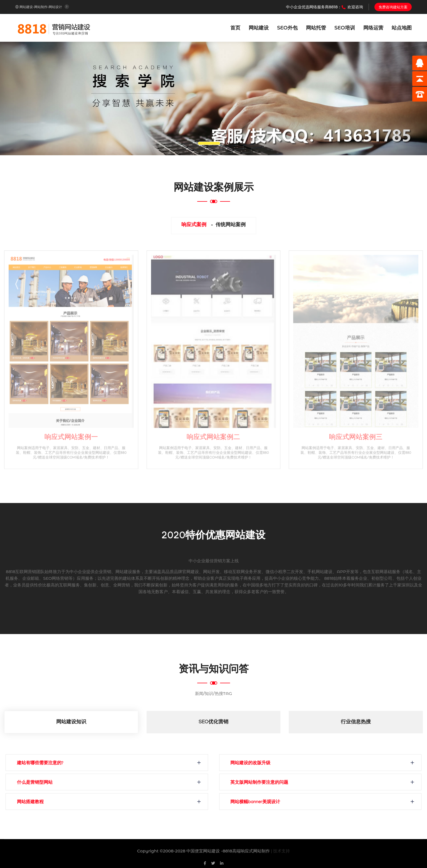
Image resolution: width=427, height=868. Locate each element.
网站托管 (316, 28)
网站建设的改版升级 (253, 764)
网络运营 (373, 28)
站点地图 (402, 28)
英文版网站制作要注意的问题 (262, 783)
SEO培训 (345, 28)
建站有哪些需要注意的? (43, 764)
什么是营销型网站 (38, 783)
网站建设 (259, 28)
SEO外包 (287, 28)
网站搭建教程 (33, 802)
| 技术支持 (281, 851)
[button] (32, 98)
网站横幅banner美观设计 (258, 802)
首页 (235, 28)
